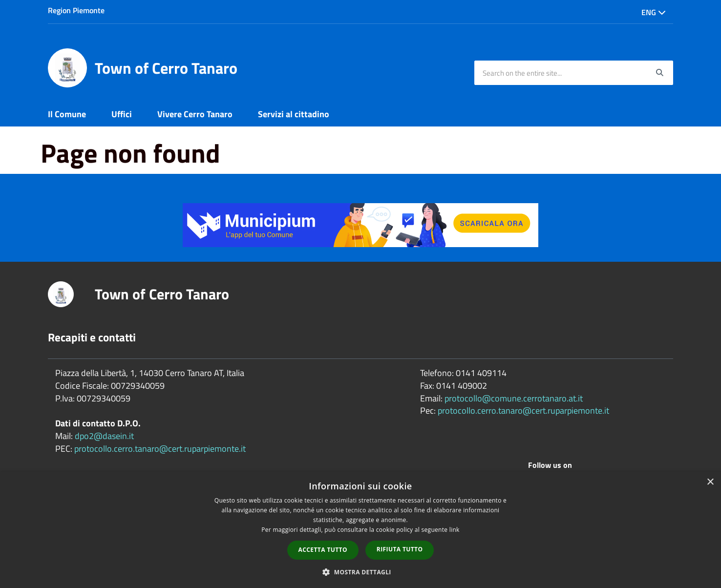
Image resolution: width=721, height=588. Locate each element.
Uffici (122, 114)
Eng (654, 12)
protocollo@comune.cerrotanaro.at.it (514, 398)
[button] (360, 572)
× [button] (710, 482)
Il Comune (67, 114)
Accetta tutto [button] (323, 550)
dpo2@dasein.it (104, 436)
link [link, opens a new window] (455, 530)
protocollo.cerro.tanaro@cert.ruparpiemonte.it (160, 449)
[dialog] (360, 530)
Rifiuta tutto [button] (400, 549)
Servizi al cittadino (294, 114)
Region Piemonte (76, 10)
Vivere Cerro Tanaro (195, 114)
